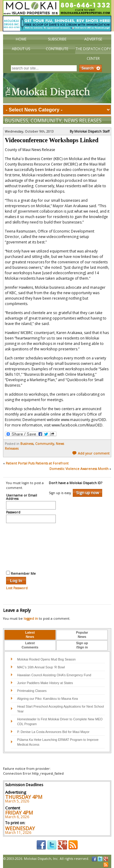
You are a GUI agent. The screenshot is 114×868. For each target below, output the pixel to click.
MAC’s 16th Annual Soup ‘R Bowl (41, 667)
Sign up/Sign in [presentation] (82, 645)
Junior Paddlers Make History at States (45, 683)
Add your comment (91, 453)
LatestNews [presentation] (30, 635)
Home (21, 39)
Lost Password (17, 588)
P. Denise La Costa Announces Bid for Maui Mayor (53, 732)
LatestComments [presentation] (30, 645)
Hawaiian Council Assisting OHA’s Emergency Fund (54, 675)
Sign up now (87, 493)
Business (17, 121)
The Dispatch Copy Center (93, 54)
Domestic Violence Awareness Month (79, 469)
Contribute (57, 49)
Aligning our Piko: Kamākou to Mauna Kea (47, 699)
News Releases (83, 121)
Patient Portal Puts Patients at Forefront (37, 463)
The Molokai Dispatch (57, 88)
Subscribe (57, 39)
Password (13, 513)
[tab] (30, 635)
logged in (31, 619)
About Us (21, 49)
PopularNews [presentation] (82, 635)
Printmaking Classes (32, 691)
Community (46, 121)
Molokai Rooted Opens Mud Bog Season (46, 659)
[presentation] (31, 546)
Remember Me (21, 573)
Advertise (93, 39)
